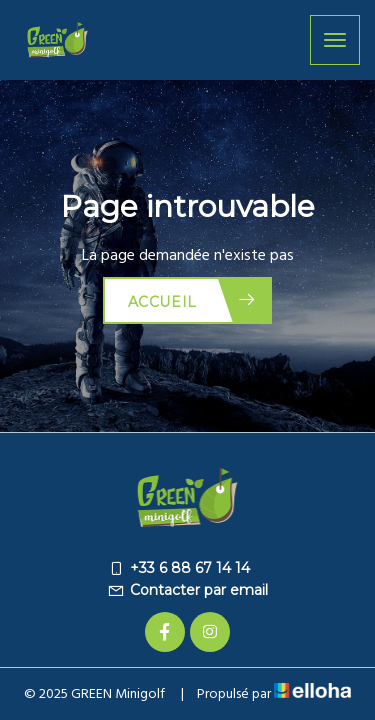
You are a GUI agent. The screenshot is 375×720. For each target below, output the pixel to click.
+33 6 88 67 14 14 (178, 568)
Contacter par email (187, 590)
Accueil (192, 300)
